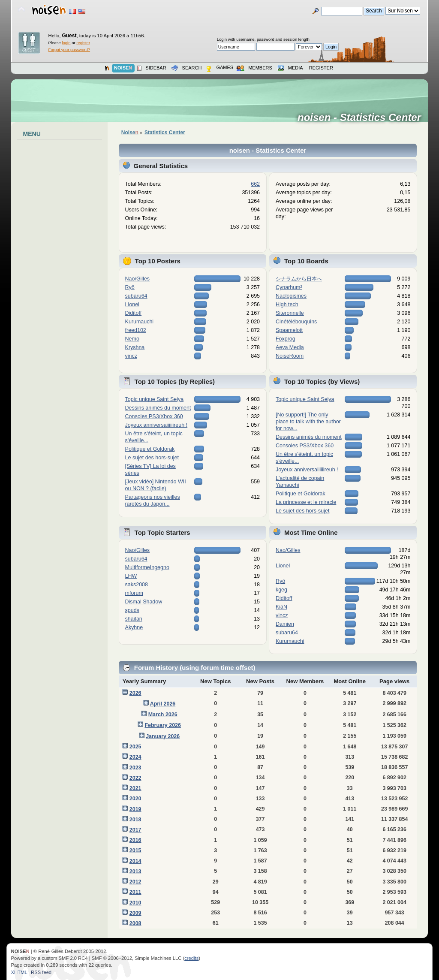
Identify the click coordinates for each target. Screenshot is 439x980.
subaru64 (136, 296)
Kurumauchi (140, 322)
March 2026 (163, 715)
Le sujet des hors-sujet (152, 458)
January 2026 (163, 736)
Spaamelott (289, 330)
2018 (135, 820)
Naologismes (291, 296)
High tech (287, 305)
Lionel (132, 305)
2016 (135, 840)
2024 (135, 757)
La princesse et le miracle (306, 502)
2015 (135, 850)
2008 (135, 923)
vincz (131, 356)
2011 (135, 892)
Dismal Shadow (144, 602)
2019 (135, 809)
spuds (132, 610)
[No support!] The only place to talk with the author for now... (308, 422)
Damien (285, 624)
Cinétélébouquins (296, 322)
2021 (135, 788)
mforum (134, 593)
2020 (135, 799)
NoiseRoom (290, 356)
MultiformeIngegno (147, 567)
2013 (135, 871)
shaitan (134, 619)
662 (255, 184)
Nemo (132, 339)
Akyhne (134, 627)
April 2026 (163, 704)
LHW (131, 576)
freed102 (136, 330)
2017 (135, 830)
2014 (135, 861)
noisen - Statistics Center (362, 118)
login (66, 43)
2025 (135, 747)
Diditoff (134, 313)
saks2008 (137, 585)
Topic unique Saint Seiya (155, 399)
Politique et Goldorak (150, 449)
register (83, 43)
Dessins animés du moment (158, 408)
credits (191, 958)
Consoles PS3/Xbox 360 (154, 416)
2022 (135, 778)
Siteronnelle (290, 313)
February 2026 (163, 725)
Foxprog (286, 339)
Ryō (130, 287)
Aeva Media (290, 347)
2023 (135, 768)
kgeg (281, 590)
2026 (135, 693)
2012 (135, 882)
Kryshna (135, 347)
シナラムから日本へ (299, 279)
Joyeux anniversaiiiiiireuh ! (156, 425)
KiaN (281, 607)
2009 (135, 913)
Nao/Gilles (138, 279)
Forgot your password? (69, 50)
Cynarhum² (289, 287)
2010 (135, 903)
